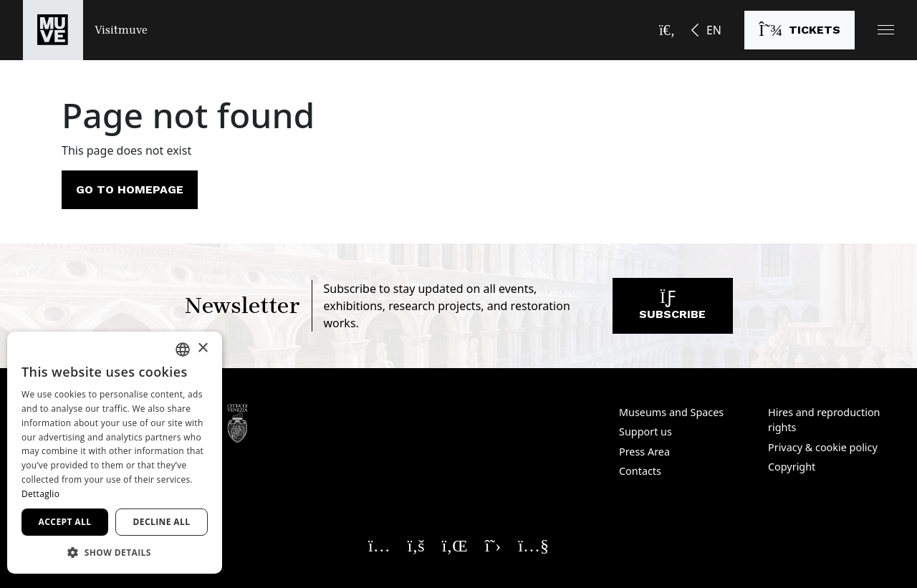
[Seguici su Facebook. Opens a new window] (416, 545)
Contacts (640, 471)
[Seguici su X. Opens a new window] (493, 545)
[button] (886, 30)
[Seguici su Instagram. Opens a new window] (379, 545)
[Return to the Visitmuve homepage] (85, 30)
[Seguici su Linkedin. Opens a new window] (455, 545)
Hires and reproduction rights (824, 420)
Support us (645, 432)
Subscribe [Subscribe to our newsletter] (672, 309)
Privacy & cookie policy (823, 447)
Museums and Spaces (671, 412)
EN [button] (714, 30)
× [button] (202, 348)
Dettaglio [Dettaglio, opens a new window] (40, 494)
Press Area (644, 452)
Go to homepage (130, 189)
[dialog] (115, 453)
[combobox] (183, 350)
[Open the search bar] (667, 30)
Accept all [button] (65, 522)
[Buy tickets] (800, 30)
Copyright (792, 467)
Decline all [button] (162, 522)
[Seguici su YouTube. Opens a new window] (533, 545)
